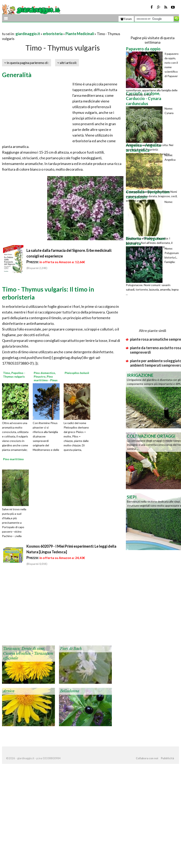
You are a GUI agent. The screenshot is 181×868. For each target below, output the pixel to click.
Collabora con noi (147, 758)
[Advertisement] (50, 29)
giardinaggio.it (28, 34)
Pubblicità (167, 758)
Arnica (9, 691)
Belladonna (70, 691)
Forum (126, 19)
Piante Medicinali (80, 34)
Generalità (17, 75)
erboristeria (53, 34)
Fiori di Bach (71, 649)
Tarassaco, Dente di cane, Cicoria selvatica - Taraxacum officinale (28, 653)
